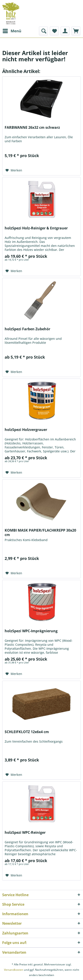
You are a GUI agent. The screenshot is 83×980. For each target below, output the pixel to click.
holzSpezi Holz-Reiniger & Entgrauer (36, 228)
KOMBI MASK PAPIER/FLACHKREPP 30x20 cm (40, 532)
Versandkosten (14, 970)
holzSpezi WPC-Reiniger (25, 833)
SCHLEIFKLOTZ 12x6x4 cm (27, 732)
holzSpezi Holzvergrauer (26, 430)
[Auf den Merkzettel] (14, 170)
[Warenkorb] (76, 31)
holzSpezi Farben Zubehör (27, 329)
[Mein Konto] (65, 31)
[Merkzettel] (54, 31)
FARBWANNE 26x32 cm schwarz (32, 128)
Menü (12, 30)
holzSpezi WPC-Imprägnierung (31, 631)
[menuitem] (12, 31)
